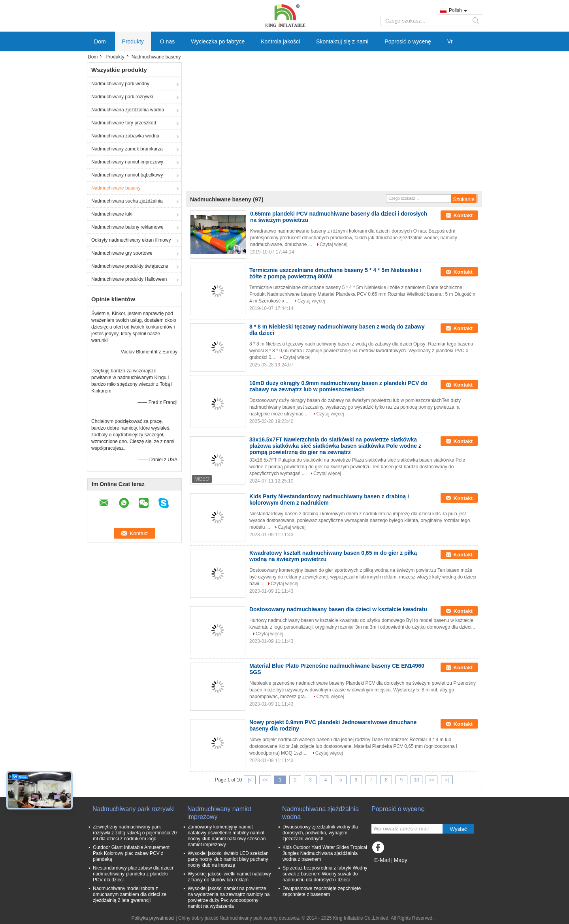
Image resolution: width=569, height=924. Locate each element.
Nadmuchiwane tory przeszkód (124, 123)
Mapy (400, 860)
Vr (450, 41)
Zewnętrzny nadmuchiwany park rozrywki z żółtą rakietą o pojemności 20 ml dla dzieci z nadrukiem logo (135, 833)
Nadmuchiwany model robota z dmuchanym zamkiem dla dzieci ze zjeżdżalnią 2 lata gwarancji (130, 894)
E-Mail (382, 860)
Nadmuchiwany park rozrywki (122, 97)
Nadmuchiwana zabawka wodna (125, 136)
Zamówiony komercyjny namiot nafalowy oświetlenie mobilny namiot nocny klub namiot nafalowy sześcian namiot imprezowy (227, 836)
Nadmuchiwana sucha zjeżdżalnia (127, 201)
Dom (100, 41)
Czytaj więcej (333, 244)
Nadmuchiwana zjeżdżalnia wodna (128, 110)
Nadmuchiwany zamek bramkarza (127, 149)
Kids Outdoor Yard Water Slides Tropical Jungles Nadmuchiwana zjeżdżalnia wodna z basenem (325, 853)
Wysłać (459, 829)
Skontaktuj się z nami (342, 41)
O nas (167, 41)
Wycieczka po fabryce (218, 41)
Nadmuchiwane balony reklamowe (127, 227)
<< (265, 780)
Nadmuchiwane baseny (116, 188)
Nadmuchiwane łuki (112, 214)
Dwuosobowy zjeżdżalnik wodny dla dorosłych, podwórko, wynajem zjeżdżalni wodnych (320, 833)
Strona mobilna (390, 870)
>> (431, 780)
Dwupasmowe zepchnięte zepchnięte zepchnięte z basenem (322, 891)
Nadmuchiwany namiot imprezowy (127, 162)
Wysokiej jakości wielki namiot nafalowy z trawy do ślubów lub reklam (229, 877)
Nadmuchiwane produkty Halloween (129, 279)
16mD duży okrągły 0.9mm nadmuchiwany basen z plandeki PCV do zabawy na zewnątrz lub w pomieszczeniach (338, 386)
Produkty (133, 41)
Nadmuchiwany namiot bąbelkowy (127, 175)
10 (416, 780)
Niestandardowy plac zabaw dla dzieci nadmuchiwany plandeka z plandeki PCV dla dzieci (133, 874)
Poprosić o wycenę (408, 41)
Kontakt (463, 215)
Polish (458, 10)
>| (447, 780)
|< (250, 780)
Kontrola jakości (280, 41)
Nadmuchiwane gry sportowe (122, 253)
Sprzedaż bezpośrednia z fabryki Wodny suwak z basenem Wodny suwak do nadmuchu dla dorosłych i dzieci (325, 874)
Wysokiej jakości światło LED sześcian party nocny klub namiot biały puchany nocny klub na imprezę (228, 859)
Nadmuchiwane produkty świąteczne (130, 266)
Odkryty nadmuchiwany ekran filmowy (131, 240)
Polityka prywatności (153, 918)
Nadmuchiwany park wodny (120, 84)
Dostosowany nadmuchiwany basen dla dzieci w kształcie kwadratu (338, 609)
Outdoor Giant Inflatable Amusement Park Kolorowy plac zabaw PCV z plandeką (131, 853)
